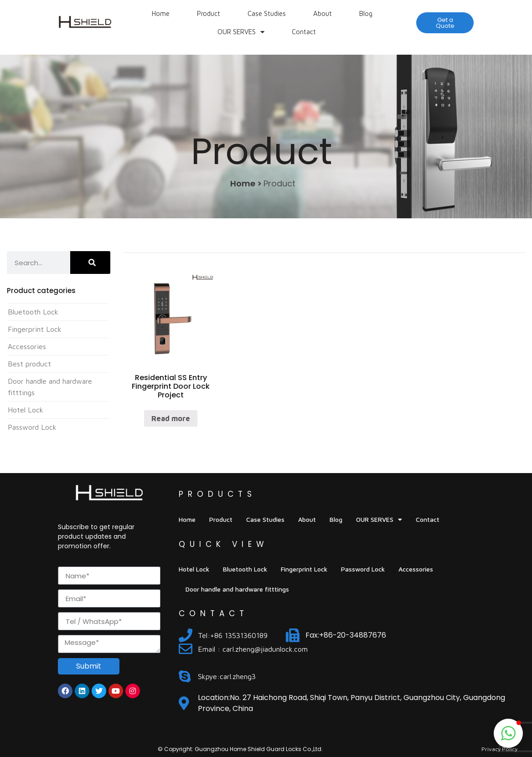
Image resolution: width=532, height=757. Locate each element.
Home (161, 13)
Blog (366, 13)
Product (209, 13)
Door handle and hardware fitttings (237, 589)
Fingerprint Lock (35, 329)
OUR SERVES (241, 32)
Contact (304, 32)
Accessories (27, 346)
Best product (29, 364)
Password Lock (32, 427)
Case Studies (267, 13)
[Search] (90, 263)
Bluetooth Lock (33, 312)
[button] (445, 23)
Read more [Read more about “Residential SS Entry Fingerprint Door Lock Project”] (171, 418)
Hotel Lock (26, 410)
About (323, 13)
